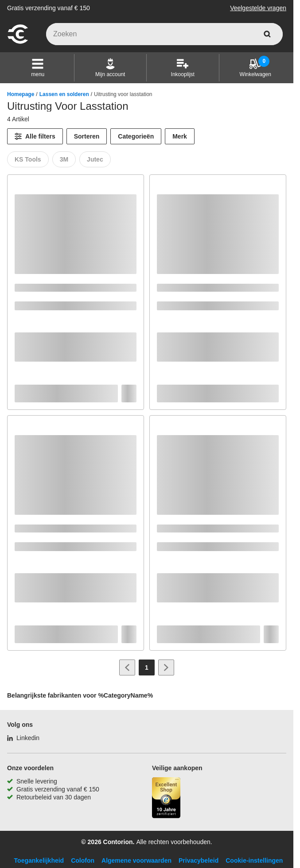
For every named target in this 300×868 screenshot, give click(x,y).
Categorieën (136, 136)
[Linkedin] (23, 738)
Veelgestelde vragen (258, 8)
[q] (164, 34)
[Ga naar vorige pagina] (127, 667)
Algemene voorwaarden (136, 860)
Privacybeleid (199, 860)
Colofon (83, 860)
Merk (180, 136)
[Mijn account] (110, 68)
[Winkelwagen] (255, 68)
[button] (38, 68)
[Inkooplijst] (183, 68)
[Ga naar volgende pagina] (166, 667)
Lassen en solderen (64, 94)
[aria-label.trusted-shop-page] (166, 799)
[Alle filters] (35, 136)
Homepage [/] (21, 94)
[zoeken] (267, 34)
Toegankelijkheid (39, 860)
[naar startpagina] (18, 42)
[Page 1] (147, 667)
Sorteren (87, 136)
